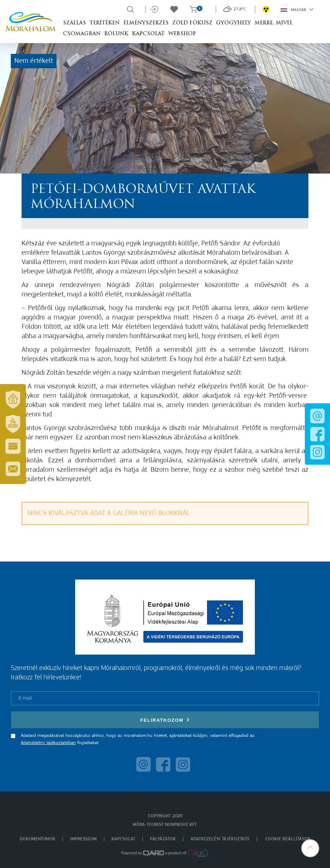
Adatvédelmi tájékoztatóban (48, 743)
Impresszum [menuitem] (83, 839)
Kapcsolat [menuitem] (123, 839)
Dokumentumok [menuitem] (38, 839)
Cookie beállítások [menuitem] (288, 839)
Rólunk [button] (116, 34)
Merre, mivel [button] (274, 23)
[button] (310, 848)
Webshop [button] (182, 34)
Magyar (297, 9)
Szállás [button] (74, 23)
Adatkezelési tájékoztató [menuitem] (220, 839)
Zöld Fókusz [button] (192, 23)
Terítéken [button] (105, 23)
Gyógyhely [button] (233, 23)
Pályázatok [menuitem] (163, 839)
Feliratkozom (165, 720)
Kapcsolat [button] (148, 34)
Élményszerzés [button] (146, 23)
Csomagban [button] (82, 34)
